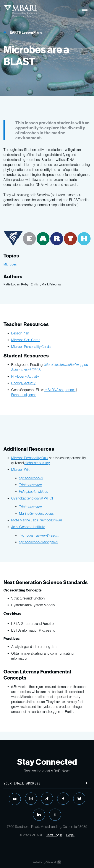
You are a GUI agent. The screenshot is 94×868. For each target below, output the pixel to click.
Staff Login (54, 835)
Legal (70, 835)
